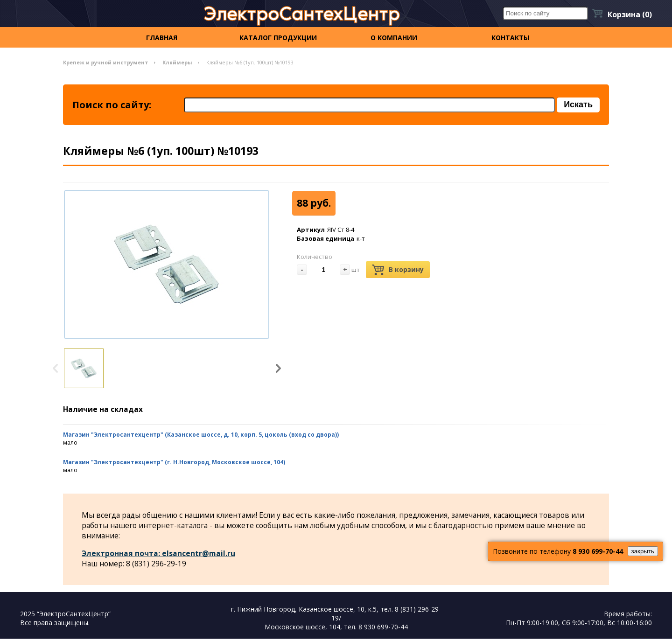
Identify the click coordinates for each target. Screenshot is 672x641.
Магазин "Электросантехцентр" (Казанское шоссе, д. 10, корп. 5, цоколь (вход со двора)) (201, 436)
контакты (510, 38)
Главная (162, 38)
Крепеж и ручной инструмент (106, 62)
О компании (394, 38)
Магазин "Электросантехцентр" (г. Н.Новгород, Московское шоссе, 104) (174, 463)
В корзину (398, 271)
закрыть (643, 551)
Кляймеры (177, 62)
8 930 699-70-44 (598, 551)
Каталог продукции (278, 38)
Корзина (630, 14)
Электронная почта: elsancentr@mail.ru (159, 555)
